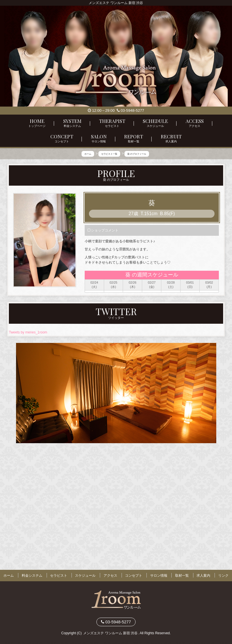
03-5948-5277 (130, 110)
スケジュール (85, 576)
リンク (223, 576)
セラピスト (59, 576)
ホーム (9, 576)
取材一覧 (182, 576)
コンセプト (134, 576)
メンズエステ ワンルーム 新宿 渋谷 (110, 633)
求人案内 (203, 576)
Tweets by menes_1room (28, 333)
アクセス (110, 576)
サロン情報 (159, 576)
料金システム (32, 576)
